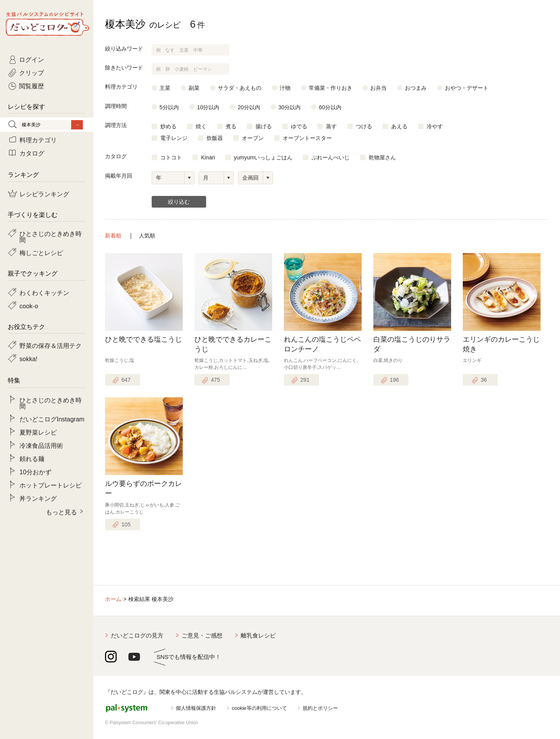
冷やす (435, 126)
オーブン (253, 138)
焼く (201, 126)
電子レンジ (174, 138)
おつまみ (416, 88)
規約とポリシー (320, 708)
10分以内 (208, 107)
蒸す (331, 126)
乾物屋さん (382, 157)
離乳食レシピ (258, 635)
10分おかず (35, 472)
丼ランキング (38, 498)
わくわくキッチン (44, 292)
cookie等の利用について (259, 708)
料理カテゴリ (38, 140)
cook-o (29, 306)
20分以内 (249, 107)
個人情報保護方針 (196, 708)
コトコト (171, 157)
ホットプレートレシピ (51, 485)
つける (364, 126)
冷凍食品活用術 (41, 445)
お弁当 (378, 88)
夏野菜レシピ (38, 432)
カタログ (32, 153)
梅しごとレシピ (41, 252)
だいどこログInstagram (52, 419)
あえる (399, 126)
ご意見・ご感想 (202, 635)
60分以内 (330, 107)
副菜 (194, 88)
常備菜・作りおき (331, 88)
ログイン (31, 59)
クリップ (31, 72)
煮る (231, 126)
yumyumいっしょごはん (263, 157)
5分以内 (169, 107)
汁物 (285, 88)
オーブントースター (307, 138)
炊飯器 (215, 138)
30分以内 (290, 107)
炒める (168, 126)
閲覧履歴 (31, 86)
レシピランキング (44, 194)
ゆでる (299, 126)
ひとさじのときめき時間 (51, 236)
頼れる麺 (32, 458)
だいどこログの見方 (137, 635)
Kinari (208, 157)
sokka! (28, 358)
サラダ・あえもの (240, 88)
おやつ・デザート (467, 88)
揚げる (264, 126)
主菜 (165, 88)
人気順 (147, 236)
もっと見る (61, 512)
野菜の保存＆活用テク (51, 345)
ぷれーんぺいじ (331, 157)
